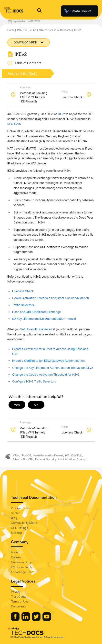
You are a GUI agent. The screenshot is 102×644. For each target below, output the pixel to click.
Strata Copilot (78, 11)
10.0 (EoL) (76, 455)
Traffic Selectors (23, 305)
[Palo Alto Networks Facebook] (16, 620)
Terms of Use (20, 602)
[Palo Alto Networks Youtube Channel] (47, 620)
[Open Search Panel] (39, 11)
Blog (14, 518)
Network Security (46, 459)
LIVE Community (22, 567)
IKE (67, 455)
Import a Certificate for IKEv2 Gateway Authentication (48, 361)
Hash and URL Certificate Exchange (36, 312)
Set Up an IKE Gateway (36, 329)
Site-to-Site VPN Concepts (55, 30)
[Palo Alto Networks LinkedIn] (26, 620)
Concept (82, 459)
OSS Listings (20, 528)
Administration (66, 459)
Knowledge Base (22, 572)
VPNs (33, 30)
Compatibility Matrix (24, 523)
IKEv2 (77, 30)
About (15, 552)
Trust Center (19, 597)
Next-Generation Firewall (48, 455)
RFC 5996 (14, 124)
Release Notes (21, 508)
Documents (19, 606)
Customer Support (23, 562)
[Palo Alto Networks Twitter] (37, 620)
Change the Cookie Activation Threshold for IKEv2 (46, 375)
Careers (16, 557)
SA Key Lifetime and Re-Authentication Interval (44, 319)
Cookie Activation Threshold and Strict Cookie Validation (51, 298)
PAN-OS (22, 30)
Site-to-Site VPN (23, 459)
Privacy (16, 592)
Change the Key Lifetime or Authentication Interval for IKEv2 (53, 368)
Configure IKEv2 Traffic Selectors (34, 381)
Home (11, 30)
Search (16, 513)
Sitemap (16, 533)
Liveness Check (23, 291)
